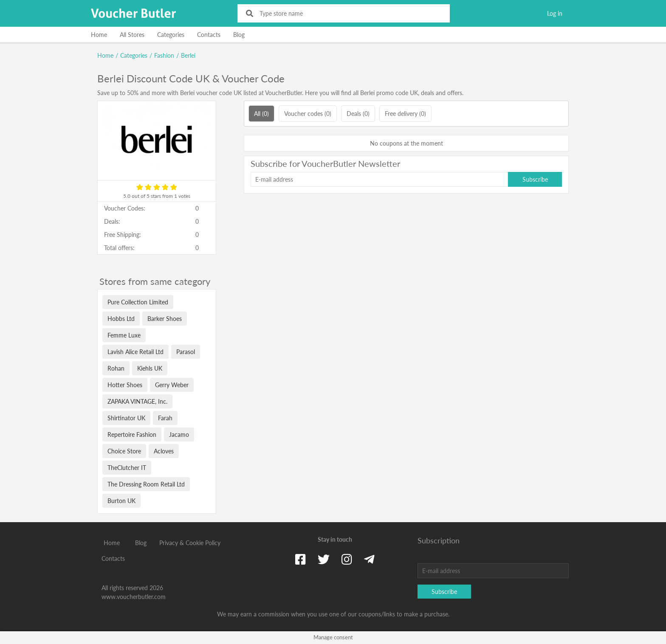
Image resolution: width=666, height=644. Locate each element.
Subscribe (535, 179)
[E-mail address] (379, 179)
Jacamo (179, 434)
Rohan (116, 368)
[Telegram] (369, 559)
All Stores (132, 35)
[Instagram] (347, 559)
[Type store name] (349, 13)
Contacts (209, 35)
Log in (555, 13)
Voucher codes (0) (308, 114)
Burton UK (121, 501)
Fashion (164, 55)
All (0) (261, 114)
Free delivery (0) (405, 114)
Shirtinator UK (126, 418)
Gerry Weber (172, 385)
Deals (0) (358, 114)
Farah (165, 418)
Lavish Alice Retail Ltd (135, 352)
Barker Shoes (165, 319)
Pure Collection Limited (138, 302)
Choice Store (124, 451)
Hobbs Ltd (121, 319)
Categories (171, 35)
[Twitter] (324, 559)
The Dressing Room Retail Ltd (146, 484)
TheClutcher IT (127, 468)
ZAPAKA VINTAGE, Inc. (137, 401)
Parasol (186, 352)
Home (99, 35)
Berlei (188, 55)
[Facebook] (301, 559)
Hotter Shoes (125, 385)
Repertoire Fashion (132, 434)
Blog (239, 35)
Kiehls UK (150, 368)
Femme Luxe (124, 335)
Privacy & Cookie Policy (190, 543)
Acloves (164, 451)
